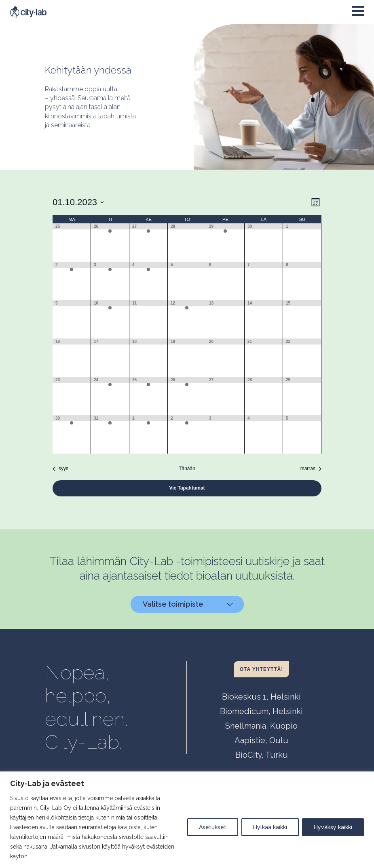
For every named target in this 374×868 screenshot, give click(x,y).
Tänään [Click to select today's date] (187, 469)
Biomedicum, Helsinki (261, 711)
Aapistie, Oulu (261, 740)
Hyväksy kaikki (333, 827)
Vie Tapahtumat (187, 488)
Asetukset (213, 827)
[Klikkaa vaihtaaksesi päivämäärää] (78, 202)
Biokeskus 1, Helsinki (261, 697)
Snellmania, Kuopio (261, 726)
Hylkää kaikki (270, 827)
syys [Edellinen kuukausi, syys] (60, 469)
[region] (187, 820)
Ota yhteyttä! (261, 669)
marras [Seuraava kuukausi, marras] (311, 469)
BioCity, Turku (262, 755)
